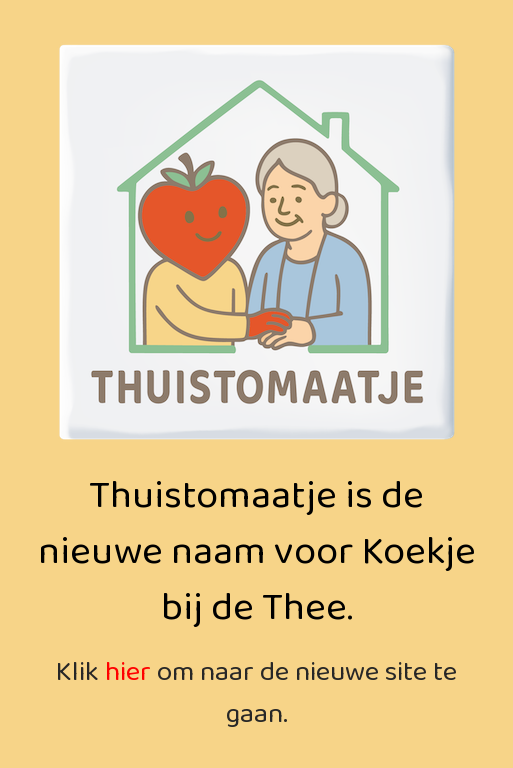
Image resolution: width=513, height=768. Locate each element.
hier (128, 672)
